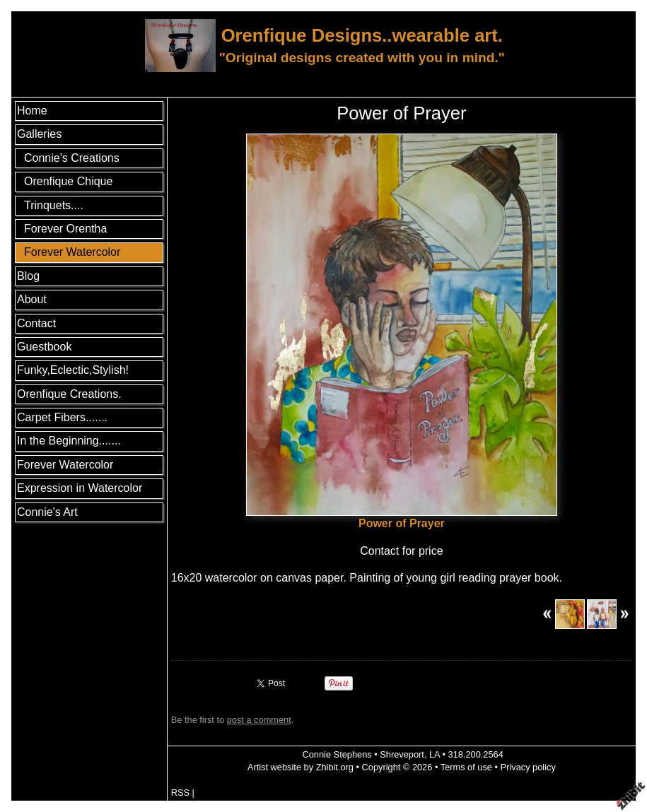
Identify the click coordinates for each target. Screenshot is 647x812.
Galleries (39, 134)
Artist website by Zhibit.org (301, 767)
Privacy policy (528, 767)
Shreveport (402, 754)
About (32, 299)
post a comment (259, 720)
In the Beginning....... (69, 441)
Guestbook (44, 347)
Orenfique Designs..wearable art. (362, 35)
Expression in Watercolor (80, 488)
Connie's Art (47, 512)
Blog (28, 276)
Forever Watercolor (65, 465)
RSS (180, 793)
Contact (36, 323)
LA (435, 754)
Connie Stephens (337, 754)
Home (32, 111)
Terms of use (466, 767)
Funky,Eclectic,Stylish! (73, 370)
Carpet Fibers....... (62, 417)
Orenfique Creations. (69, 394)
